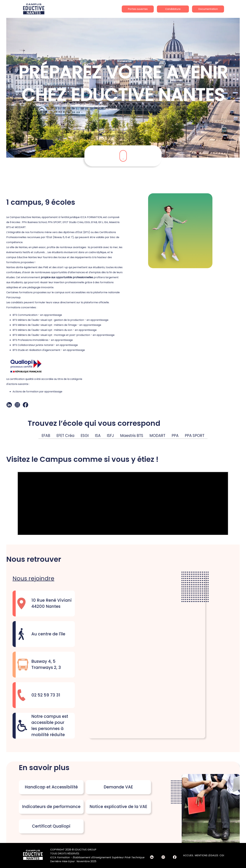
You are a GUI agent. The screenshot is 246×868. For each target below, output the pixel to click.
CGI (222, 855)
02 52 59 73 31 (46, 695)
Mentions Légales (206, 855)
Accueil (188, 855)
